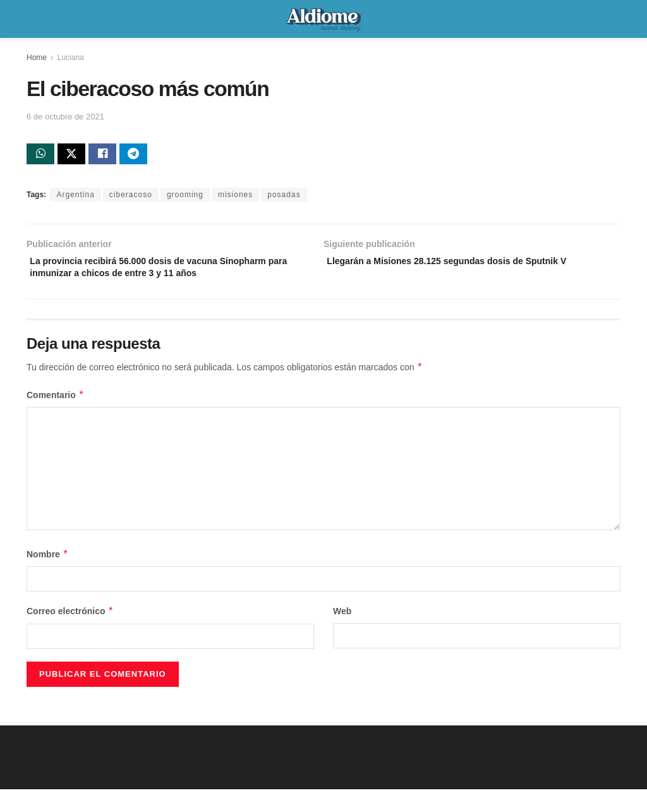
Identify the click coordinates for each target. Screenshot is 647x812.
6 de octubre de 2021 (65, 117)
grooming (185, 198)
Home (37, 58)
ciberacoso (131, 198)
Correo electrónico (70, 634)
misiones (235, 198)
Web (342, 634)
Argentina (75, 198)
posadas (284, 198)
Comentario (55, 418)
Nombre (47, 577)
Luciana (71, 58)
